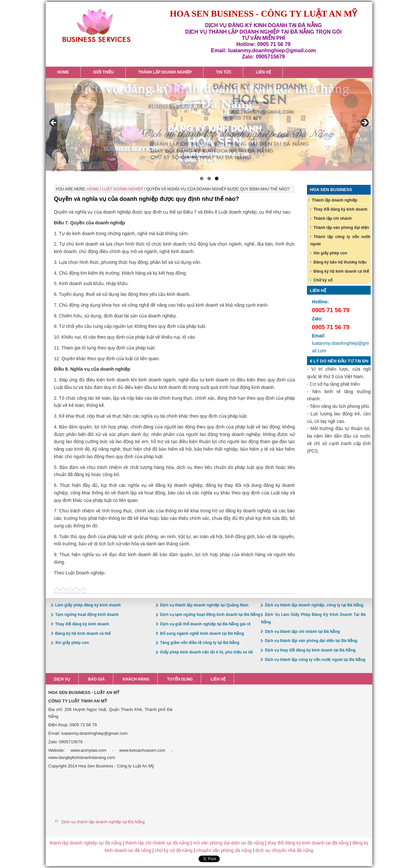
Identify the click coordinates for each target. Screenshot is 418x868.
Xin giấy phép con (330, 253)
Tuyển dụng (180, 679)
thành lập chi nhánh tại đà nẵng (157, 843)
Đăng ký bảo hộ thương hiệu (340, 262)
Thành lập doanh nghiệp (335, 200)
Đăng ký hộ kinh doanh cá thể (341, 271)
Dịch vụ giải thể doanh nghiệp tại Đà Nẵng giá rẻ (205, 624)
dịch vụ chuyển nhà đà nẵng (284, 850)
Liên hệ (218, 679)
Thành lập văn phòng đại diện (341, 228)
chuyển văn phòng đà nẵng (224, 850)
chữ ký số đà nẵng (174, 850)
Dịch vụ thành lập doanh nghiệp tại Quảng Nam (204, 605)
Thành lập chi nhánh (333, 218)
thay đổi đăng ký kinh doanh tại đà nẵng (308, 843)
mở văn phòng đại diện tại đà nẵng (228, 843)
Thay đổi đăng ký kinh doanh (340, 209)
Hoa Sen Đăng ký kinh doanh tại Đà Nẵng (96, 26)
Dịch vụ (62, 679)
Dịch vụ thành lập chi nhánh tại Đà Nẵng (302, 632)
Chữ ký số (323, 280)
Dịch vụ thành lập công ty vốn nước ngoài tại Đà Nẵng (315, 660)
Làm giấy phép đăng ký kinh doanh (88, 605)
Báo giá (96, 679)
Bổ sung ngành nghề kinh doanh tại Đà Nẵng (202, 634)
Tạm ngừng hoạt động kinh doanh (87, 615)
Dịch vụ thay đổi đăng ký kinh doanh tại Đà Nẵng (310, 650)
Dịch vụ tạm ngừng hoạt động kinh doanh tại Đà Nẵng (210, 615)
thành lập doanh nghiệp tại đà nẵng (86, 843)
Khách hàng (136, 679)
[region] (209, 125)
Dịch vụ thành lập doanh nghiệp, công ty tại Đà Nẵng (314, 605)
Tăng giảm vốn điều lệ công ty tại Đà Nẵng (200, 643)
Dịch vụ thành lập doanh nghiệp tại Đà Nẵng (103, 822)
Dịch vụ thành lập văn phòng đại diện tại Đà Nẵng (311, 641)
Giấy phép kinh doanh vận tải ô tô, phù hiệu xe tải (206, 652)
